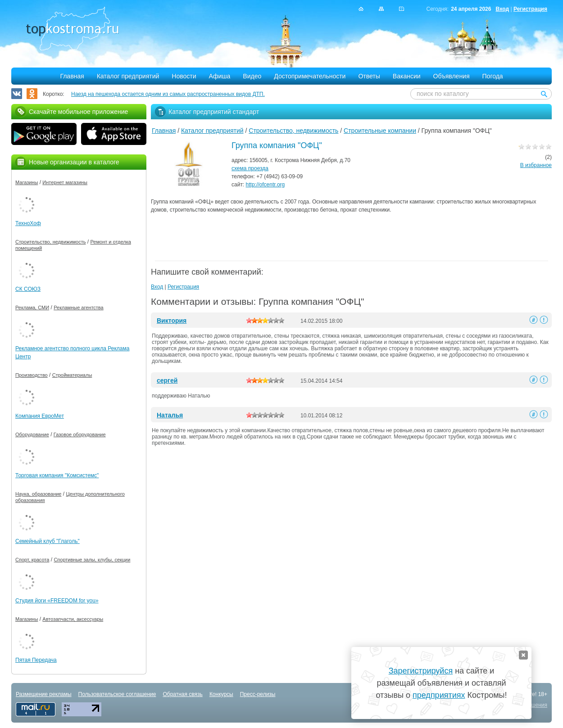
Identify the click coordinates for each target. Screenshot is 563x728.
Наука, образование (38, 494)
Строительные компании (380, 131)
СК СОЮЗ (28, 289)
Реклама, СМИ (32, 307)
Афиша (220, 76)
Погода (493, 76)
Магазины (27, 182)
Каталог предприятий (128, 76)
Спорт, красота (32, 560)
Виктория (172, 321)
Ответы (369, 76)
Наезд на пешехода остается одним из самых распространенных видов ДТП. (168, 94)
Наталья (170, 415)
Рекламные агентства (79, 307)
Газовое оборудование (80, 434)
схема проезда (250, 168)
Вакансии (407, 76)
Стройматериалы (72, 375)
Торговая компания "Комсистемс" (57, 475)
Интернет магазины (65, 182)
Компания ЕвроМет (40, 416)
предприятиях (439, 695)
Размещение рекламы (44, 694)
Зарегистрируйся (421, 671)
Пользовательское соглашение (117, 694)
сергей (167, 380)
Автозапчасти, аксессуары (73, 619)
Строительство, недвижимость (293, 131)
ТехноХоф (28, 223)
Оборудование (32, 434)
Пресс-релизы (258, 694)
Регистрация (530, 9)
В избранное (536, 165)
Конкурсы (221, 694)
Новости (184, 76)
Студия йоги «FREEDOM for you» (57, 601)
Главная (72, 76)
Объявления (452, 76)
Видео (252, 76)
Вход (502, 9)
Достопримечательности (310, 76)
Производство (32, 375)
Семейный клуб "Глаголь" (48, 541)
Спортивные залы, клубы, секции (92, 560)
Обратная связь (182, 694)
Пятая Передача (36, 660)
